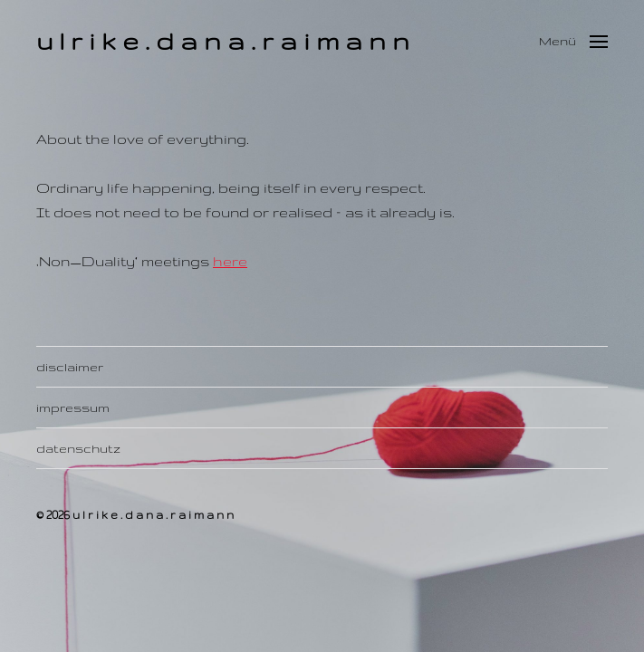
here (230, 261)
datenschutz (78, 448)
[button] (573, 41)
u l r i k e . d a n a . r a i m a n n (223, 40)
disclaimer (70, 367)
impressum (73, 407)
